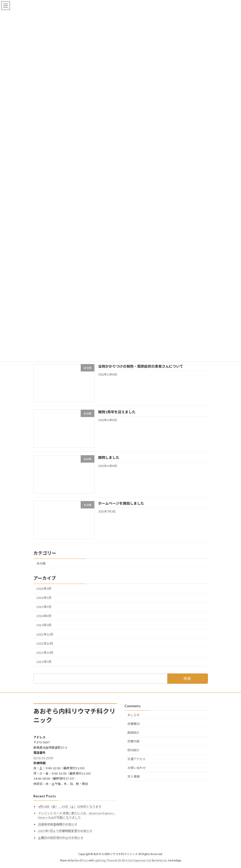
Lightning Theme (105, 860)
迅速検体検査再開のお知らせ (58, 824)
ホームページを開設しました (121, 503)
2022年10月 (45, 643)
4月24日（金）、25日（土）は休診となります (70, 806)
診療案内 (134, 724)
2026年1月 (44, 598)
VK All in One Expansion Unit (135, 860)
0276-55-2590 (43, 758)
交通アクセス (136, 759)
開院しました (108, 457)
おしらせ (134, 715)
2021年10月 (45, 653)
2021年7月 (44, 662)
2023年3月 (44, 625)
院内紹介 (134, 750)
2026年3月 (44, 589)
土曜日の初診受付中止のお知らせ (61, 838)
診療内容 (134, 741)
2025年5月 (44, 607)
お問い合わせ (137, 768)
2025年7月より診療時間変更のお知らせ (65, 831)
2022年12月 (45, 634)
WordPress (81, 860)
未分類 (41, 563)
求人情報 (134, 776)
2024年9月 (44, 616)
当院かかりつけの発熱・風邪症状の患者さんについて (140, 366)
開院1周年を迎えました (117, 412)
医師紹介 (134, 732)
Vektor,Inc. (161, 860)
